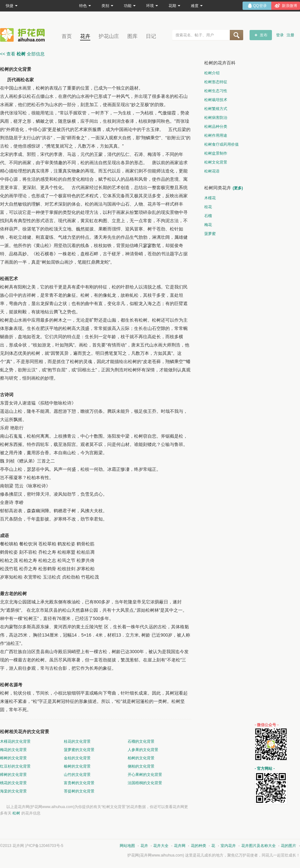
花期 (174, 6)
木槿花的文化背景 (15, 741)
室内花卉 (228, 846)
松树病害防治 (216, 118)
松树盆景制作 (216, 153)
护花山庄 (109, 36)
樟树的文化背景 (13, 775)
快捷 (12, 6)
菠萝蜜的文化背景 (79, 750)
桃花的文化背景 (13, 783)
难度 (197, 6)
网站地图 (127, 846)
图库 (132, 36)
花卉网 (24, 35)
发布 (264, 35)
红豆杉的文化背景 (15, 766)
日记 (151, 36)
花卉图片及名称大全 (259, 846)
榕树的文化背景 (13, 758)
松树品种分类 (216, 127)
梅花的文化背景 (13, 750)
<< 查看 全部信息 (22, 54)
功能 (130, 6)
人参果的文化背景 (143, 750)
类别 (107, 6)
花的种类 (199, 846)
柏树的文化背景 (141, 758)
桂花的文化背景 (77, 741)
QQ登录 (260, 6)
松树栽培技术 (216, 100)
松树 (16, 813)
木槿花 (210, 198)
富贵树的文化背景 (79, 783)
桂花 (208, 207)
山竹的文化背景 (77, 775)
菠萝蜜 (210, 234)
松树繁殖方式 (216, 109)
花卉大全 (161, 846)
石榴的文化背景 (141, 741)
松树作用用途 (216, 135)
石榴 (208, 216)
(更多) (238, 188)
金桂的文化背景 (77, 758)
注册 (290, 35)
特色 (85, 6)
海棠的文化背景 (13, 791)
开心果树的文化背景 (145, 775)
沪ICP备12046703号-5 (44, 846)
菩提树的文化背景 (79, 791)
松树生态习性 (216, 91)
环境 (152, 6)
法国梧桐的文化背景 (145, 783)
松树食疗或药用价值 (221, 144)
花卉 (85, 36)
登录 (280, 35)
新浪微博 (289, 6)
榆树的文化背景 (77, 766)
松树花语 (212, 171)
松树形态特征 (216, 82)
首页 (67, 36)
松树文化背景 (216, 162)
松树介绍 (212, 73)
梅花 (208, 225)
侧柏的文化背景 (141, 766)
